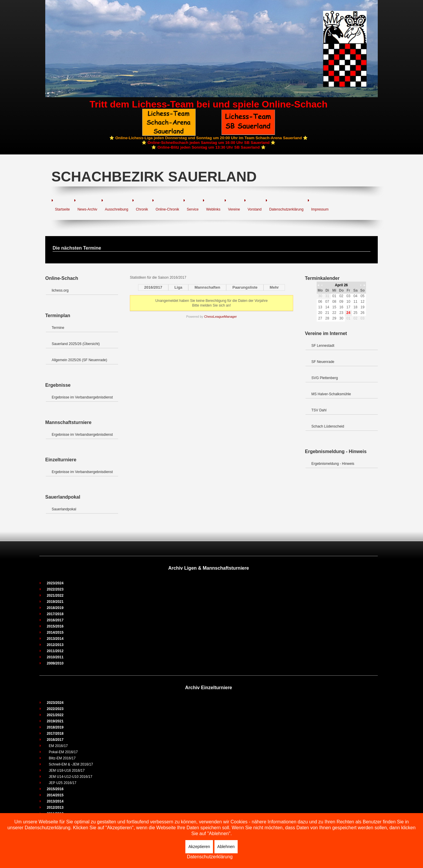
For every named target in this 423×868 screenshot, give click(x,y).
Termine (58, 328)
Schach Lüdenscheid (328, 426)
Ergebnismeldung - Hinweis (333, 464)
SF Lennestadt (323, 346)
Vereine (234, 209)
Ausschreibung (116, 209)
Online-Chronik (167, 209)
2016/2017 (153, 287)
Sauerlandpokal (64, 509)
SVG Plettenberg (325, 378)
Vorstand (255, 209)
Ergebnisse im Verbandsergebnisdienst (82, 397)
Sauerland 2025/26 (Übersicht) (76, 344)
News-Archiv (87, 209)
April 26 (341, 285)
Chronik (142, 209)
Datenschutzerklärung (286, 209)
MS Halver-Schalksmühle (331, 394)
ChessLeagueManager (220, 317)
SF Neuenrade (323, 362)
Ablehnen (226, 847)
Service (193, 209)
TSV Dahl (319, 410)
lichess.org (60, 290)
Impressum (320, 209)
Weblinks (213, 209)
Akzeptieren (199, 847)
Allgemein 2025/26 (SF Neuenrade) (79, 360)
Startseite (62, 209)
